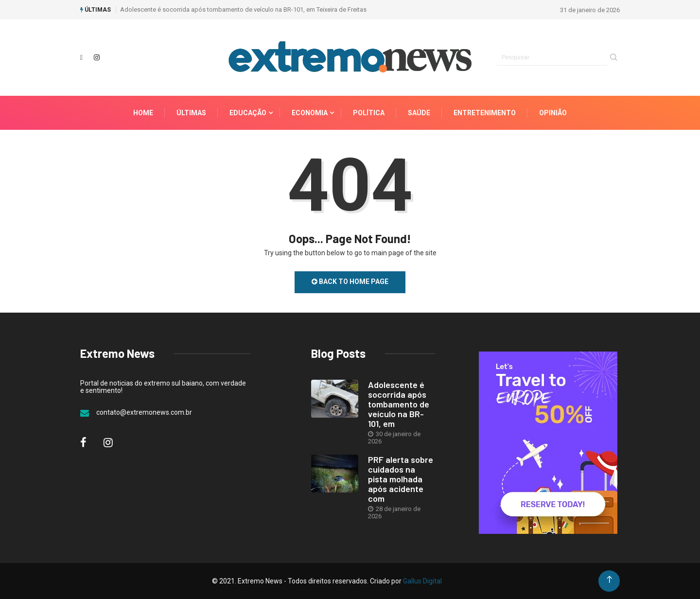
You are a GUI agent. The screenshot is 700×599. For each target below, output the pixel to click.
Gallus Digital (422, 581)
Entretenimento (485, 113)
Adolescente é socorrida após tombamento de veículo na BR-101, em (399, 404)
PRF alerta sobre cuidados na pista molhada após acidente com (401, 479)
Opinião (553, 113)
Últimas (191, 113)
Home (143, 113)
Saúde (419, 113)
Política (369, 113)
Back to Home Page (350, 282)
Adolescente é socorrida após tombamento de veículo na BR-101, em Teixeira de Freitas (243, 9)
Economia (310, 113)
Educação (248, 113)
